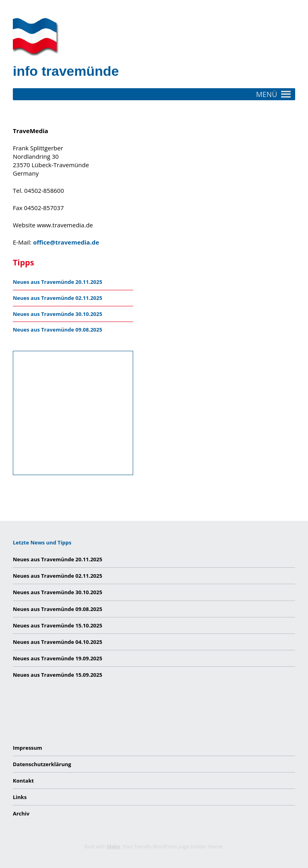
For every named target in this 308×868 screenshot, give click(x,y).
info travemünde (66, 71)
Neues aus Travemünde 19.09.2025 (58, 658)
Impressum (27, 748)
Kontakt (23, 781)
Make (113, 847)
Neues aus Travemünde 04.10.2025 (58, 642)
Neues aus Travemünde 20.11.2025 (58, 282)
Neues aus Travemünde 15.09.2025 (58, 675)
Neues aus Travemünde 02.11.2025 (58, 298)
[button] (266, 94)
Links (20, 797)
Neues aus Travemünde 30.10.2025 (58, 314)
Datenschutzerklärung (42, 764)
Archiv (21, 813)
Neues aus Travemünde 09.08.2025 (58, 330)
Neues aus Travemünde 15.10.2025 (58, 625)
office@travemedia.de (66, 242)
